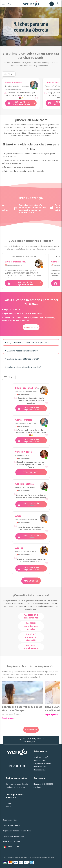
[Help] (52, 4)
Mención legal (49, 857)
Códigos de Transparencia (13, 836)
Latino (9, 847)
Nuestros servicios (41, 770)
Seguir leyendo (8, 718)
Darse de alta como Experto (17, 784)
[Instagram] (14, 766)
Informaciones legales (12, 825)
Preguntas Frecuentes (42, 763)
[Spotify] (20, 766)
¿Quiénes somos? (41, 757)
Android (9, 806)
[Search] (10, 4)
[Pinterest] (24, 766)
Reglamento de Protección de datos (17, 831)
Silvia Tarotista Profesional (19, 262)
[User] (58, 4)
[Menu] (3, 4)
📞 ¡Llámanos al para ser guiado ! (31, 740)
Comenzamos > (31, 327)
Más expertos (31, 581)
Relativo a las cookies (11, 842)
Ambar (19, 516)
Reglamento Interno (11, 820)
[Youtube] (17, 766)
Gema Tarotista (14, 83)
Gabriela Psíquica (24, 484)
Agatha (19, 548)
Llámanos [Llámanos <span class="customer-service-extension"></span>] (43, 784)
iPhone (9, 803)
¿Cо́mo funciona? (40, 760)
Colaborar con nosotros (15, 787)
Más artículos (31, 730)
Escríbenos (38, 787)
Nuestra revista (40, 767)
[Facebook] (11, 766)
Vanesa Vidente (24, 452)
